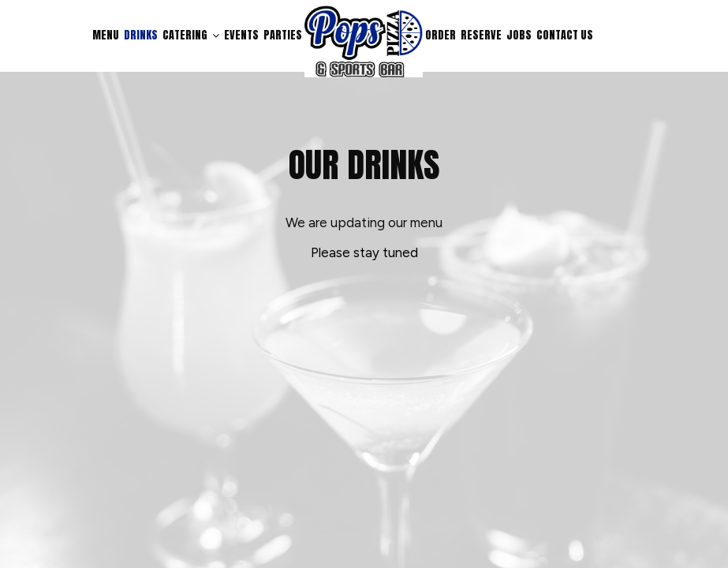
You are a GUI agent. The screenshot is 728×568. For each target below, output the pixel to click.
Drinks (141, 35)
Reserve (481, 35)
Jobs (519, 35)
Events (241, 35)
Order (441, 35)
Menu (106, 35)
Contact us (565, 35)
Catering (191, 35)
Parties (283, 35)
